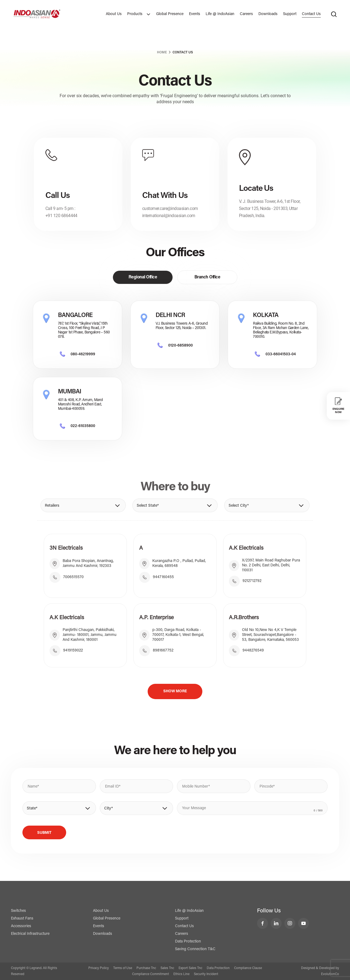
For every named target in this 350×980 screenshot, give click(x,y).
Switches (18, 911)
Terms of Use (123, 968)
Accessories (21, 926)
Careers (246, 14)
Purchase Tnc (146, 968)
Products (139, 14)
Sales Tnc (167, 968)
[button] (83, 505)
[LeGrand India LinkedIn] (276, 923)
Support (290, 14)
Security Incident (206, 974)
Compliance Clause (248, 968)
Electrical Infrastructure (30, 934)
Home (162, 53)
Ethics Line (181, 974)
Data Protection (188, 942)
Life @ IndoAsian (220, 14)
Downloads (268, 14)
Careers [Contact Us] (182, 934)
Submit (44, 833)
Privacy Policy (99, 968)
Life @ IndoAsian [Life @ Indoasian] (189, 911)
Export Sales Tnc (190, 968)
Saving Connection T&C (195, 949)
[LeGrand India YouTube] (304, 923)
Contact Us (311, 14)
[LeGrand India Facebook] (262, 923)
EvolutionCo (330, 974)
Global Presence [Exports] (170, 14)
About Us (114, 14)
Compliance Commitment (151, 974)
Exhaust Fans (22, 919)
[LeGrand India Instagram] (290, 923)
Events (195, 14)
